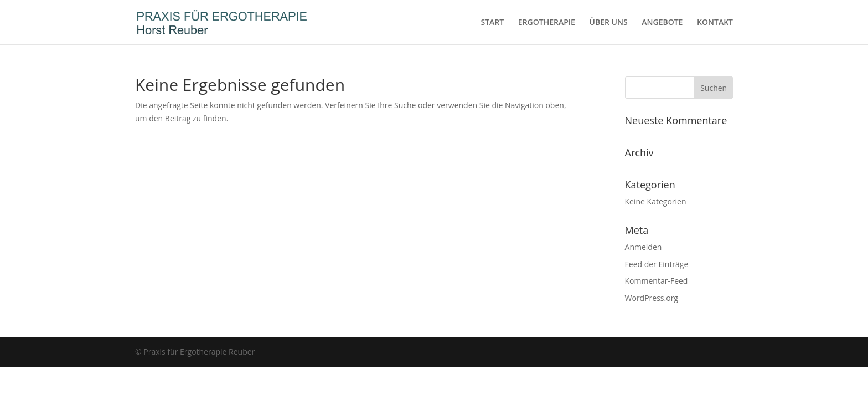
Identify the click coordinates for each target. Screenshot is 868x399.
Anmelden (644, 247)
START (492, 23)
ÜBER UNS (609, 23)
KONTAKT (715, 23)
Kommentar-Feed (657, 281)
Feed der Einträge (657, 264)
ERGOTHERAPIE (547, 23)
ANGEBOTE (662, 23)
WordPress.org (652, 298)
